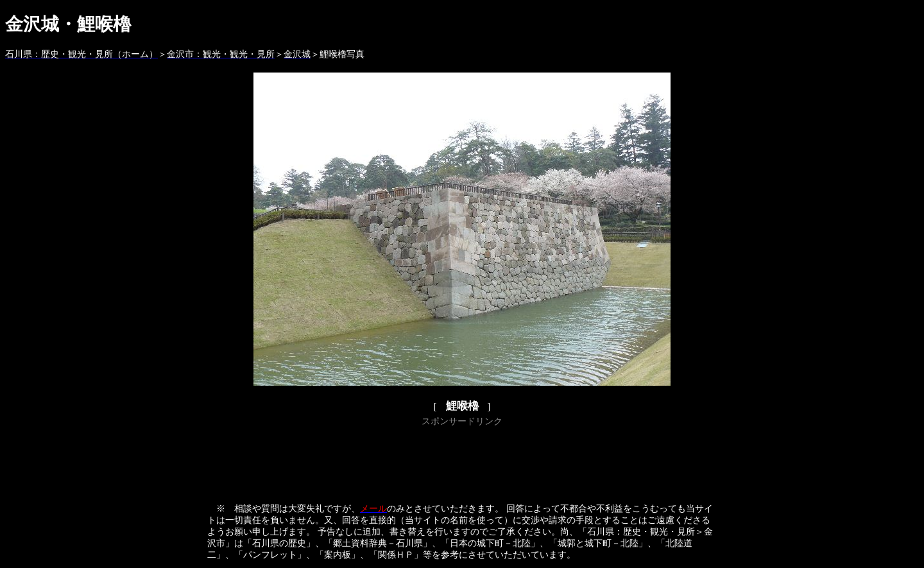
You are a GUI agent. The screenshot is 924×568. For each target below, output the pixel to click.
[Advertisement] (462, 459)
